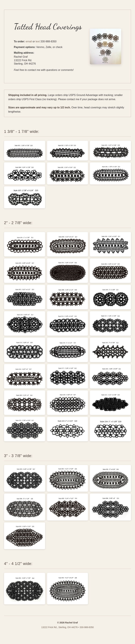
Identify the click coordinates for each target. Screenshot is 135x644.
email (29, 41)
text (38, 41)
